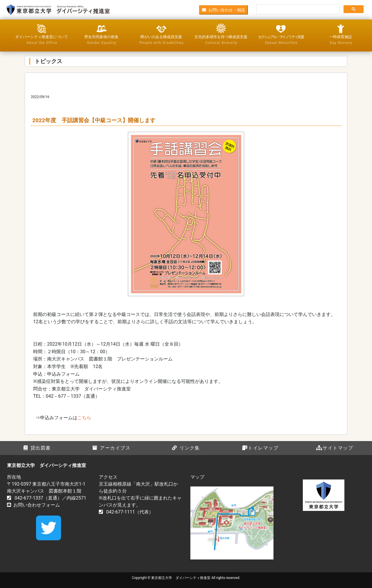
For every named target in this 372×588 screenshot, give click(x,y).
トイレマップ (260, 448)
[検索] (297, 9)
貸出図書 (37, 448)
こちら (84, 418)
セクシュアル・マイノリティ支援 (281, 40)
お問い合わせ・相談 (223, 10)
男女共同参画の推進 (101, 40)
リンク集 (186, 448)
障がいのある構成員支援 (161, 40)
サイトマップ (335, 448)
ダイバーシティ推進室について (42, 40)
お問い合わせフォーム (37, 505)
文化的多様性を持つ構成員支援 (221, 40)
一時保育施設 (341, 40)
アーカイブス (111, 448)
